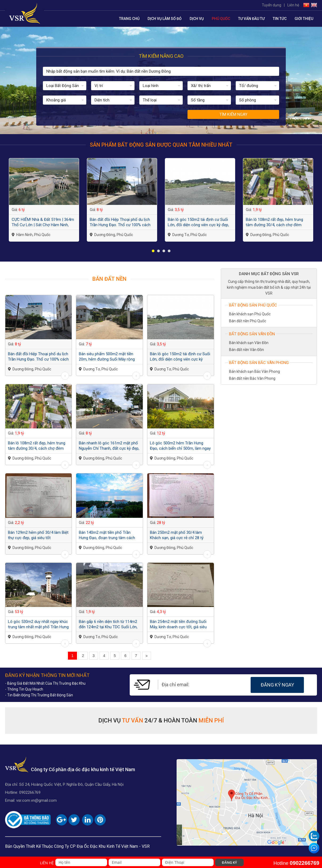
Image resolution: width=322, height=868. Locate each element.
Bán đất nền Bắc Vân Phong (252, 378)
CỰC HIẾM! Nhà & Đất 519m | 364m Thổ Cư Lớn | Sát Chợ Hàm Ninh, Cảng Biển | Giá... (43, 222)
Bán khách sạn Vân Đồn (249, 343)
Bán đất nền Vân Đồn (246, 350)
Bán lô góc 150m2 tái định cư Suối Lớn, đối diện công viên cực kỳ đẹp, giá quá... (198, 222)
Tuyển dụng (272, 5)
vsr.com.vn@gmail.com (36, 800)
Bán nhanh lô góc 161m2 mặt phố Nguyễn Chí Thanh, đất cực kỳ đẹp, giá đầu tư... (109, 446)
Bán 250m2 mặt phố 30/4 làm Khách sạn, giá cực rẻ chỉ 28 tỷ (177, 535)
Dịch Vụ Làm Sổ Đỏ (165, 19)
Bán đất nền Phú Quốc (248, 321)
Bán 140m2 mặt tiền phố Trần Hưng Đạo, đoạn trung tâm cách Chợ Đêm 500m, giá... (107, 535)
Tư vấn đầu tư (251, 19)
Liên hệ (293, 5)
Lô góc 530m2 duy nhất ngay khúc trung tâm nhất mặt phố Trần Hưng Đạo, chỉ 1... (38, 624)
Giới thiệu (304, 19)
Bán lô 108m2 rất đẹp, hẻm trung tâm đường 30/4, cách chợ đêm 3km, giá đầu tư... (274, 222)
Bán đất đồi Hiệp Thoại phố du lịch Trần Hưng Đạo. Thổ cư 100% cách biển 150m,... (120, 222)
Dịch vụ (197, 19)
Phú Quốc (221, 19)
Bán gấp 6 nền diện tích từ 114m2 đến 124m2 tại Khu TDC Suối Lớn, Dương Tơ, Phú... (108, 624)
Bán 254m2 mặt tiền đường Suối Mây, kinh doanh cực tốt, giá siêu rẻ (178, 624)
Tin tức (280, 19)
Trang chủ (129, 19)
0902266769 (30, 792)
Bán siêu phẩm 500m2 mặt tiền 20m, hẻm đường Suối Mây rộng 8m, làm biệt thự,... (107, 357)
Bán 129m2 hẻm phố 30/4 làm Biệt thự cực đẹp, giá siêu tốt (38, 535)
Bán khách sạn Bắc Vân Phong (254, 371)
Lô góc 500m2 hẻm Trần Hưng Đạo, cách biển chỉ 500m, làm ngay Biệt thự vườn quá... (180, 446)
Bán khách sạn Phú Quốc (250, 314)
